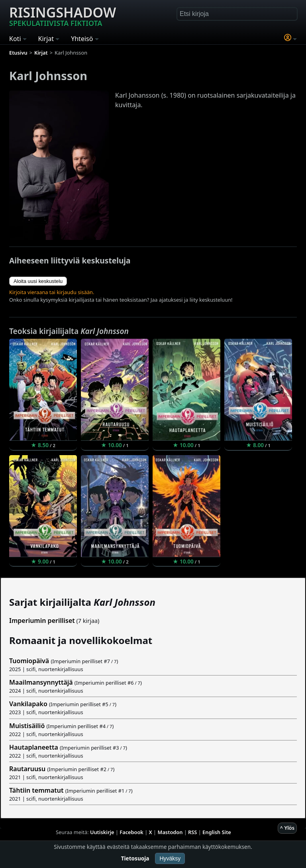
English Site (217, 832)
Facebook (131, 832)
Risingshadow (63, 16)
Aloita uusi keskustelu (38, 281)
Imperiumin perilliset (42, 621)
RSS (192, 832)
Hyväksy (170, 858)
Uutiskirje (102, 832)
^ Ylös (287, 828)
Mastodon (170, 832)
